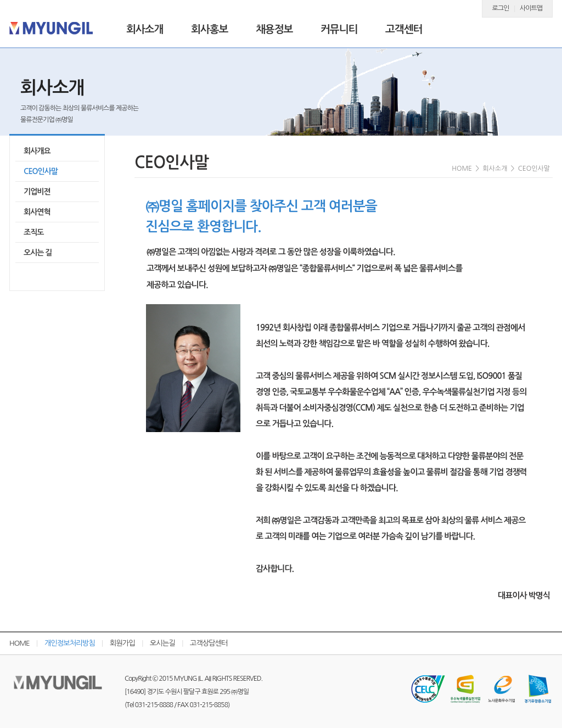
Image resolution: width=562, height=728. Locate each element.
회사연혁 (37, 212)
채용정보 (274, 29)
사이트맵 (531, 8)
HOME (19, 643)
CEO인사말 (41, 171)
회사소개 (145, 29)
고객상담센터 (209, 643)
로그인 (501, 8)
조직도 (33, 232)
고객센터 (404, 29)
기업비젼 (37, 192)
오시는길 (162, 643)
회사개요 (37, 151)
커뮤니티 (339, 29)
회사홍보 (209, 29)
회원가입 (122, 643)
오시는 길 (38, 253)
